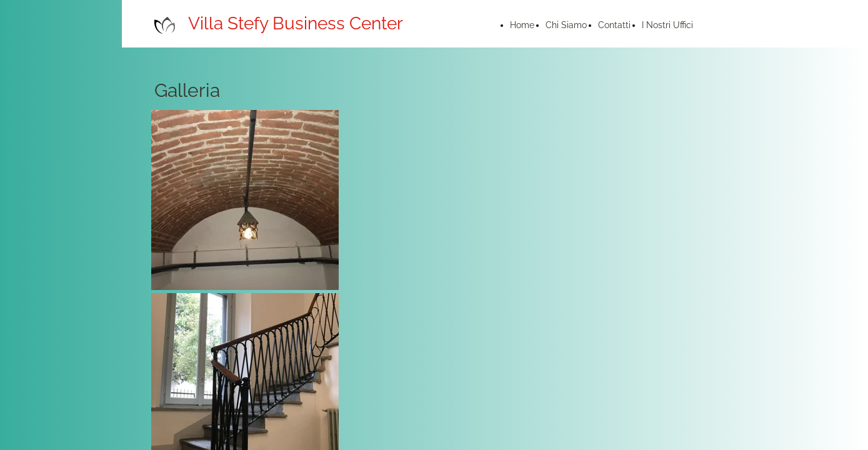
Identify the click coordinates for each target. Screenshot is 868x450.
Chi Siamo (566, 25)
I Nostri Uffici (667, 25)
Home (522, 25)
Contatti (614, 25)
